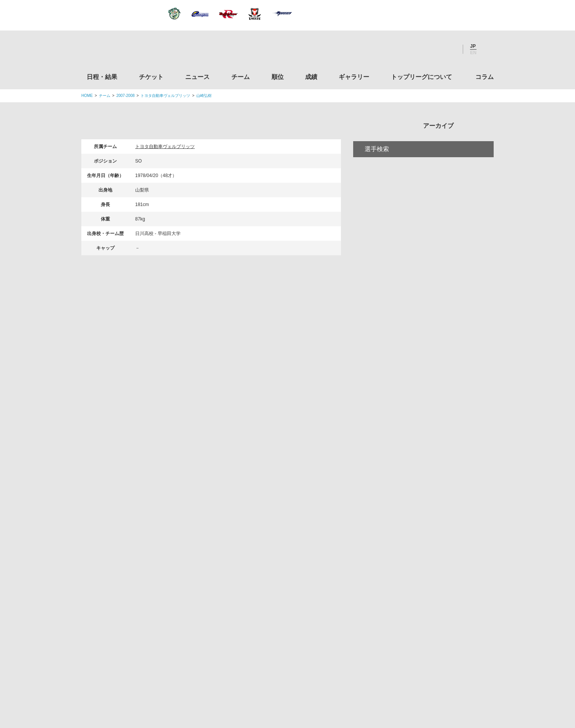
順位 (278, 77)
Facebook (428, 49)
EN (473, 53)
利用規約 (242, 675)
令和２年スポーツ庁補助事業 (430, 639)
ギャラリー (354, 77)
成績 (311, 77)
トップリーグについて (422, 77)
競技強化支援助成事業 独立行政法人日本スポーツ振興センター (430, 610)
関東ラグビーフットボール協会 (430, 436)
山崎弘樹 (204, 96)
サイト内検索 (488, 49)
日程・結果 (102, 77)
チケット (151, 77)
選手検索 (377, 181)
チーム (241, 77)
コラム (485, 77)
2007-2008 (126, 96)
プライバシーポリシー (285, 675)
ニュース (197, 77)
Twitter (408, 49)
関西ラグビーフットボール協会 (430, 465)
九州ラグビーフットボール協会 (430, 494)
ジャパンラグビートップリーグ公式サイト (123, 51)
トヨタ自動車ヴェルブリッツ (165, 96)
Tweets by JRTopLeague (295, 397)
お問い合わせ (332, 675)
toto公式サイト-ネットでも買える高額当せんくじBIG (430, 581)
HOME (87, 96)
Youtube (449, 49)
